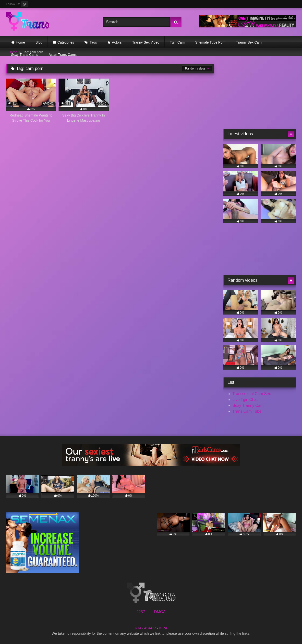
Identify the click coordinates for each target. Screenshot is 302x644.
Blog (39, 42)
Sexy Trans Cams (24, 55)
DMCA (160, 612)
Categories (66, 42)
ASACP (150, 628)
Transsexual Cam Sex (252, 394)
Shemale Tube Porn (210, 42)
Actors (117, 42)
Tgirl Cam (177, 42)
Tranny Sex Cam (249, 42)
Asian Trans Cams (62, 55)
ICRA (163, 628)
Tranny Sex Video (146, 42)
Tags (93, 42)
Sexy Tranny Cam (248, 405)
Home (20, 42)
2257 (141, 612)
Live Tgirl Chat (245, 400)
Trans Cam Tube (247, 411)
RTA (138, 628)
